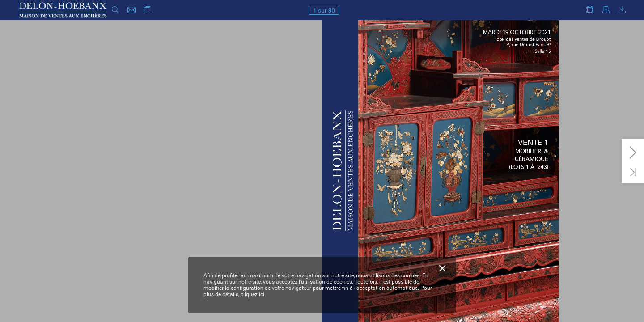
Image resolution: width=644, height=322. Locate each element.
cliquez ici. (253, 294)
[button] (115, 10)
